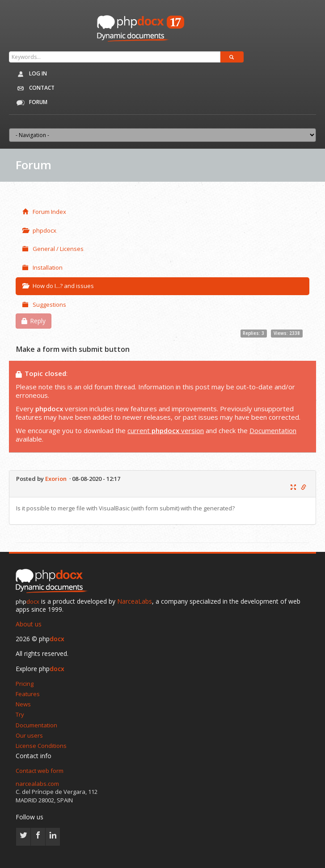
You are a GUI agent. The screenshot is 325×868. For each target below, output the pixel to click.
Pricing (25, 684)
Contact (34, 88)
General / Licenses (53, 249)
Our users (29, 735)
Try (20, 714)
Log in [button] (30, 74)
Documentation (273, 430)
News (23, 704)
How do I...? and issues (58, 286)
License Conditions (41, 746)
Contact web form (40, 771)
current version (166, 430)
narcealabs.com (37, 784)
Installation (42, 267)
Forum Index (44, 212)
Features (28, 694)
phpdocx (39, 230)
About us (29, 624)
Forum (30, 103)
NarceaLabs (135, 601)
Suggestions (44, 305)
